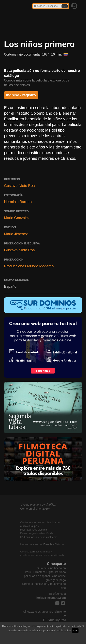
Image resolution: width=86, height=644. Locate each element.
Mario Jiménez (16, 234)
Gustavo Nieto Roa (19, 186)
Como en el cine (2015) (35, 509)
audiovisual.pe (29, 526)
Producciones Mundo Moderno (29, 266)
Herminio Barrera (18, 202)
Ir (65, 6)
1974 (46, 54)
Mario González (17, 218)
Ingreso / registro (21, 95)
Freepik (48, 544)
